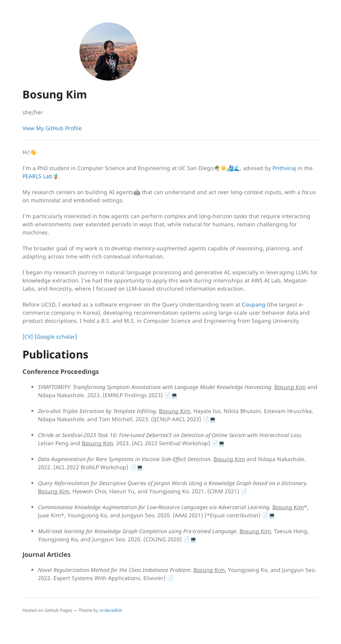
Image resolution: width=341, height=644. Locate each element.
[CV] (28, 337)
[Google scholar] (56, 337)
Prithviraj (284, 168)
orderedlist (111, 610)
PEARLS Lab (37, 176)
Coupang (254, 304)
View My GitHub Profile (52, 128)
